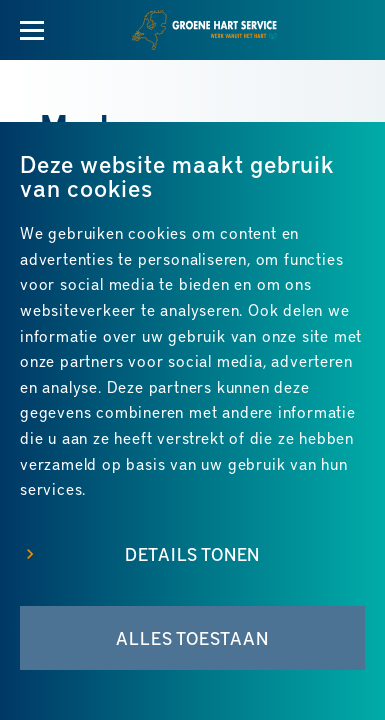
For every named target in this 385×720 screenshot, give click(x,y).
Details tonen (192, 554)
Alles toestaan (192, 638)
